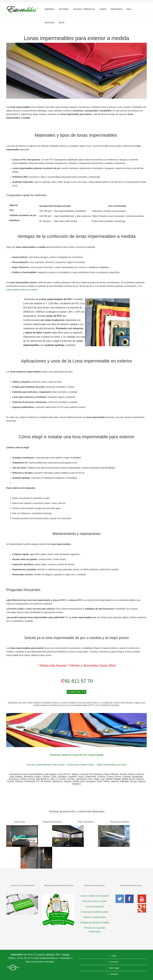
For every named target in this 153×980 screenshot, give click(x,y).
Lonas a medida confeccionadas (95, 896)
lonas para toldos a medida (95, 901)
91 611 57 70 (79, 681)
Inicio (114, 956)
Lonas (103, 9)
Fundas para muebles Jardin (80, 765)
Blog (62, 23)
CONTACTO (76, 692)
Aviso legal (114, 968)
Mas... (130, 9)
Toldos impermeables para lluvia (111, 765)
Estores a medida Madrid (95, 917)
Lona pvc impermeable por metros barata (46, 765)
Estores (64, 9)
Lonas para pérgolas (95, 907)
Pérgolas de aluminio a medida (95, 923)
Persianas (117, 9)
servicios (114, 974)
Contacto (114, 962)
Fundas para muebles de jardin (95, 912)
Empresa (50, 9)
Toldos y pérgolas (84, 9)
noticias (50, 23)
